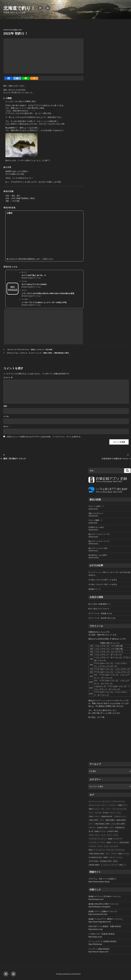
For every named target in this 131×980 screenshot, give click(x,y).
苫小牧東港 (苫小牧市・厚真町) (98, 857)
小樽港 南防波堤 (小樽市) (61, 353)
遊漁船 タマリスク (100, 831)
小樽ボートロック (94, 816)
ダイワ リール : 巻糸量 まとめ (100, 613)
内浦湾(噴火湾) (120, 828)
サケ (103, 809)
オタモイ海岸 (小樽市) (118, 824)
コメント (8, 378)
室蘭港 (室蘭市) (110, 820)
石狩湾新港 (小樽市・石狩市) (109, 861)
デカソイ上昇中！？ (96, 506)
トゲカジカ (92, 846)
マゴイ (102, 820)
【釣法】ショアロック (37, 350)
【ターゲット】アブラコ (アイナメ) (18, 350)
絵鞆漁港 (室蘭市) (94, 865)
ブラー (108, 854)
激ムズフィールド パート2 (99, 541)
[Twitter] (17, 78)
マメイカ (119, 857)
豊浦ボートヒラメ (124, 854)
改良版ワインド (95, 589)
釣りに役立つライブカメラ (99, 609)
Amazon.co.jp (26, 278)
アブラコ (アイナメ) (119, 802)
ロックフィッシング (35, 353)
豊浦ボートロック (112, 843)
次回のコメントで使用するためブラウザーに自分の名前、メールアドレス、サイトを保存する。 (44, 437)
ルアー (91, 824)
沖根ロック (123, 865)
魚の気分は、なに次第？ (98, 555)
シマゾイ (108, 809)
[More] (34, 78)
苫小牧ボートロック (109, 813)
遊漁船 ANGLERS (107, 816)
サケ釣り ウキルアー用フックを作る (103, 584)
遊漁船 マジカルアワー (115, 839)
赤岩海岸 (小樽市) (103, 828)
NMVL (20, 30)
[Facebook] (9, 78)
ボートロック (107, 802)
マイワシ (103, 843)
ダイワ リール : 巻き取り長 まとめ (102, 618)
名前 (5, 406)
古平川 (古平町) (94, 861)
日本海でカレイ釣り (96, 527)
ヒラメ (119, 813)
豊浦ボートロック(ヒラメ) (97, 850)
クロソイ (104, 805)
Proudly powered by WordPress (68, 974)
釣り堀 (91, 831)
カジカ (106, 846)
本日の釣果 (49, 350)
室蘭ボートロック (94, 809)
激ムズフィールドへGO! (98, 548)
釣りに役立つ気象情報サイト (100, 604)
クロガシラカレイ (94, 835)
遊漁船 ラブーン (123, 805)
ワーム (91, 813)
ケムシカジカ (114, 846)
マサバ (112, 828)
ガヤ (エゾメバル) (12, 353)
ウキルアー (92, 828)
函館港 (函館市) (121, 820)
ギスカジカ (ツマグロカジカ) (115, 850)
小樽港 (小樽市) (47, 353)
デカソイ (110, 835)
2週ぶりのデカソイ (96, 513)
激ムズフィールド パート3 (99, 534)
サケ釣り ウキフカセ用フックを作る (103, 580)
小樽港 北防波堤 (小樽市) (96, 854)
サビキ (116, 835)
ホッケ (103, 835)
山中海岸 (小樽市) (113, 831)
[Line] (26, 78)
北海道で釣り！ (19, 8)
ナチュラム (36, 278)
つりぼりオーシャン (120, 816)
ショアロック (23, 353)
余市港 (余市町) (124, 843)
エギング (112, 857)
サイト (6, 427)
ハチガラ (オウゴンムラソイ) (98, 839)
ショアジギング (94, 843)
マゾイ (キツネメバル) (119, 809)
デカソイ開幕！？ (95, 520)
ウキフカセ (98, 813)
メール (6, 416)
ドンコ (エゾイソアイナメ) (109, 865)
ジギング (100, 846)
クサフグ (114, 854)
